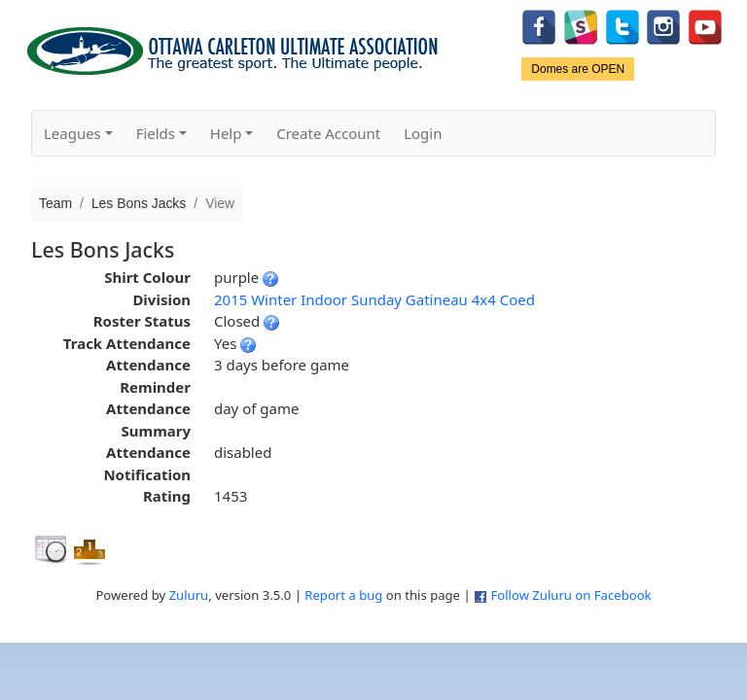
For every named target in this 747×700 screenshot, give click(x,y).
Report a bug (343, 595)
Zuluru (189, 595)
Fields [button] (156, 133)
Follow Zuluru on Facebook (570, 595)
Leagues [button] (72, 133)
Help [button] (226, 133)
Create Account (328, 133)
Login (423, 133)
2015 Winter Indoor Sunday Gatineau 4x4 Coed (374, 299)
